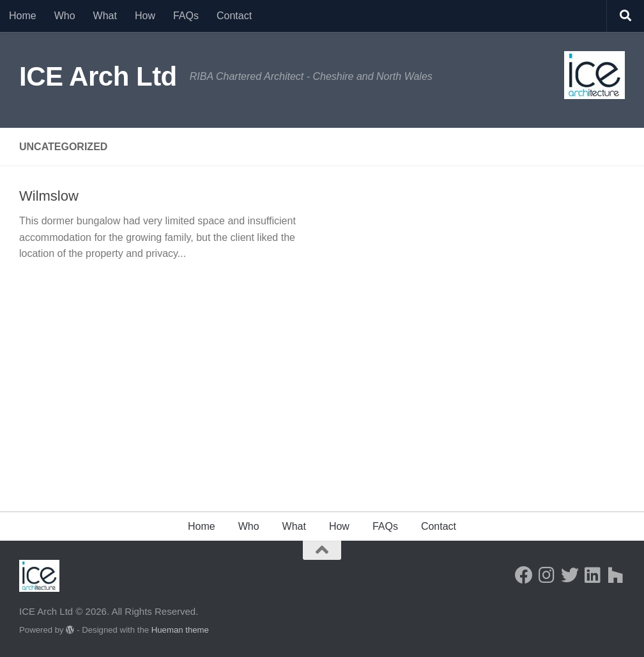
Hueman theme (180, 630)
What (105, 16)
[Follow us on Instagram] (547, 575)
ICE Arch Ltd (98, 76)
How (145, 16)
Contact (234, 16)
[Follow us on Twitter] (570, 575)
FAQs (186, 16)
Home (23, 16)
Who (65, 16)
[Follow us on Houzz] (616, 575)
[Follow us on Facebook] (524, 575)
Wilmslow (49, 196)
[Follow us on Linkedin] (593, 575)
